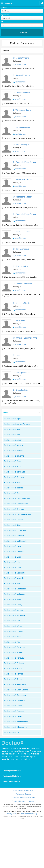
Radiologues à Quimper (14, 663)
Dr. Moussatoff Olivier (22, 303)
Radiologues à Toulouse (14, 711)
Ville (2, 22)
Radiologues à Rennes (14, 674)
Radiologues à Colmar (13, 520)
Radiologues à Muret (13, 599)
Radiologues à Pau (12, 642)
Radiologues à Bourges (14, 477)
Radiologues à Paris (12, 637)
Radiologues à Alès (12, 435)
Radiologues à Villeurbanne (16, 727)
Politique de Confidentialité (23, 791)
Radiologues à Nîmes (13, 626)
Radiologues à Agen (12, 419)
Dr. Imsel (16, 355)
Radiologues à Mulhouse (14, 594)
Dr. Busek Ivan (19, 321)
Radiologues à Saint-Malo (15, 684)
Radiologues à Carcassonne (16, 504)
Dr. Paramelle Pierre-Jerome (24, 162)
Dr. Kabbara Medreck (21, 93)
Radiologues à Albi (12, 429)
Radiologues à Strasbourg (15, 695)
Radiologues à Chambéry (15, 509)
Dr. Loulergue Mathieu (22, 373)
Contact (31, 801)
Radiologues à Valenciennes (16, 722)
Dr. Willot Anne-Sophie (22, 110)
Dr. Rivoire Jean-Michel (22, 179)
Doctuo (13, 743)
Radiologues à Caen (13, 493)
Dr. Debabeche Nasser (22, 197)
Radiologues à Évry (12, 732)
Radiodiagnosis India (12, 781)
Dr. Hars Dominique (21, 145)
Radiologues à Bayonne (14, 456)
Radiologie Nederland (12, 771)
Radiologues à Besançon (15, 461)
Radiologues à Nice (12, 621)
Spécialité (4, 8)
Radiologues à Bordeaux (14, 472)
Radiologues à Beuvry (13, 467)
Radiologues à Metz (12, 583)
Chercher (23, 32)
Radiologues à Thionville (14, 700)
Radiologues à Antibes (13, 451)
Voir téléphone (20, 64)
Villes (5, 413)
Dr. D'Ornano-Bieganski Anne (25, 338)
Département (5, 15)
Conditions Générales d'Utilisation (23, 798)
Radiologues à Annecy (13, 445)
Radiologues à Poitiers (13, 653)
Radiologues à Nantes (13, 610)
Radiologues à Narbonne (14, 615)
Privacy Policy (12, 814)
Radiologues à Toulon (13, 706)
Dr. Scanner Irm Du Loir (22, 284)
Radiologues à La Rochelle (15, 541)
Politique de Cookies (23, 794)
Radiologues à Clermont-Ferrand (18, 514)
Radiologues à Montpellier (15, 589)
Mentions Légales (19, 801)
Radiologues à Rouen (13, 679)
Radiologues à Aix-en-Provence (17, 424)
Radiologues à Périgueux (15, 658)
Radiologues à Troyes (13, 716)
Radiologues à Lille (12, 562)
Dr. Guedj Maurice (20, 266)
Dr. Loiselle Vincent (21, 58)
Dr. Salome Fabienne (21, 75)
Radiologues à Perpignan (15, 647)
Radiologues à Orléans (14, 631)
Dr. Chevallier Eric (20, 390)
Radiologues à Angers (13, 440)
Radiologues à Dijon (12, 525)
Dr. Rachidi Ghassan (21, 127)
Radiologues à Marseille (14, 578)
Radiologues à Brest (13, 482)
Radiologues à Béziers (13, 488)
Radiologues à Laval (13, 546)
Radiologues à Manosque (15, 573)
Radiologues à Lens (12, 557)
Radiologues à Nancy (13, 605)
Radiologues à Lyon (12, 568)
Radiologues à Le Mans (14, 552)
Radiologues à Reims (13, 669)
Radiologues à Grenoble (14, 536)
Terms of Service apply (29, 814)
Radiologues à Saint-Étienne (16, 690)
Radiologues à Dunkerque (15, 530)
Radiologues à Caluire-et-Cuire (17, 498)
